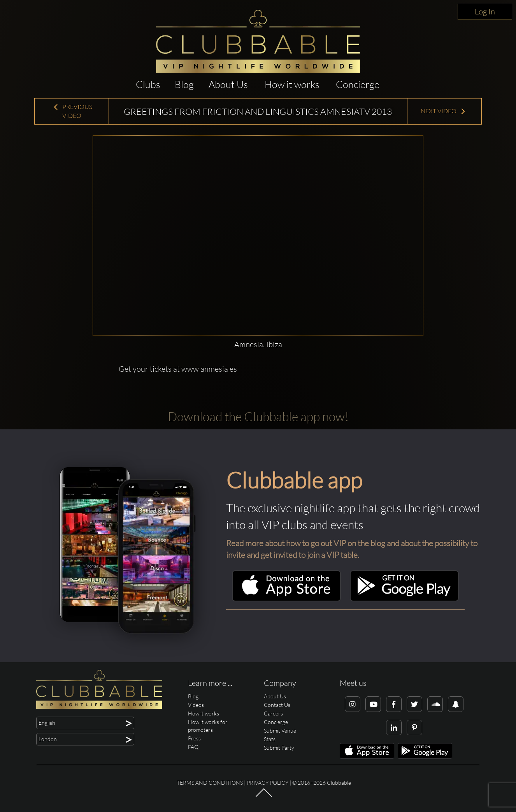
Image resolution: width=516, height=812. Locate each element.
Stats (270, 739)
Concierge (358, 84)
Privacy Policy (268, 783)
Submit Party (279, 748)
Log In (485, 11)
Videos (196, 705)
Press (194, 738)
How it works (292, 84)
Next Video (443, 111)
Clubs (148, 84)
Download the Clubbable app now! (258, 416)
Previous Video (73, 111)
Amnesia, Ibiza (258, 344)
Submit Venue (280, 730)
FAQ (193, 747)
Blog (184, 84)
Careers (273, 713)
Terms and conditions (210, 783)
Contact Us (277, 705)
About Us (228, 84)
